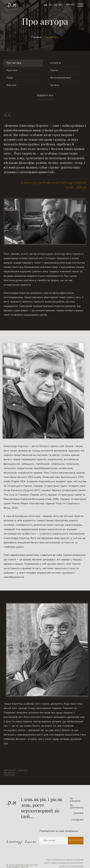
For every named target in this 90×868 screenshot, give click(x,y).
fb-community (77, 807)
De (55, 5)
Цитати (55, 85)
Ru (60, 5)
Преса (54, 70)
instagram (77, 820)
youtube (79, 813)
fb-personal (75, 800)
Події (10, 78)
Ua (46, 5)
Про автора (14, 63)
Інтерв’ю (56, 63)
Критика (12, 70)
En (51, 5)
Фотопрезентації (61, 78)
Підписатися (76, 840)
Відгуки (11, 85)
